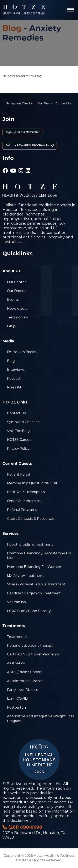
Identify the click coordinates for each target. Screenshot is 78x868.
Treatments (17, 637)
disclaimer (20, 821)
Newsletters (17, 309)
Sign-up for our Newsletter (22, 132)
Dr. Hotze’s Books (22, 352)
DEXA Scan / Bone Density (29, 611)
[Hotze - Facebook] (5, 169)
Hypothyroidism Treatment (30, 545)
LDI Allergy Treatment (25, 576)
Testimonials (17, 318)
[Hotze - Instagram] (21, 169)
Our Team (45, 104)
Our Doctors (17, 291)
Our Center (16, 282)
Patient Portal (19, 475)
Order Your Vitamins (24, 501)
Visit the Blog (18, 431)
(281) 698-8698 (22, 827)
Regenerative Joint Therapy (30, 646)
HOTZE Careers (20, 440)
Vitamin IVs (16, 602)
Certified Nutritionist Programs (33, 655)
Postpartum (17, 708)
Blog (12, 29)
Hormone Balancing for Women (34, 567)
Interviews (16, 370)
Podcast (14, 379)
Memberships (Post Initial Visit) (33, 483)
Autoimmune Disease (25, 681)
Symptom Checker (20, 104)
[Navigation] (71, 10)
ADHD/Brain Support (24, 672)
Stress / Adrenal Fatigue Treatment (36, 585)
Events (13, 300)
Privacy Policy (18, 449)
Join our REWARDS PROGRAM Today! (30, 146)
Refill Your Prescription (26, 492)
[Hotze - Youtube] (13, 169)
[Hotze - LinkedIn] (28, 169)
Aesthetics (16, 664)
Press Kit (14, 388)
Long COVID (17, 699)
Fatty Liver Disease (23, 690)
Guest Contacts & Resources (31, 519)
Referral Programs (22, 510)
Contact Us (64, 104)
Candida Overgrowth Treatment (34, 594)
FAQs (11, 326)
